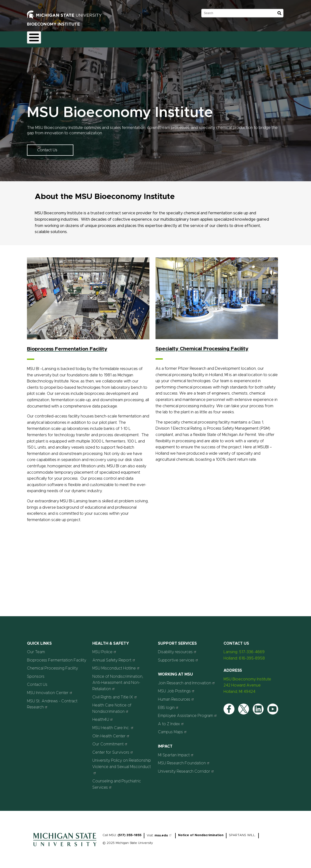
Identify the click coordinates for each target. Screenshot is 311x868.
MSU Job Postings (177, 688)
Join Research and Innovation (187, 680)
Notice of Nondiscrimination (201, 833)
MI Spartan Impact (176, 752)
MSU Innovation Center (50, 690)
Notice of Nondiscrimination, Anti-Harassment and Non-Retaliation (118, 680)
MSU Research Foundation (184, 760)
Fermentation (62, 38)
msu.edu (164, 833)
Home (37, 38)
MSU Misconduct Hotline (117, 665)
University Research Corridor (186, 768)
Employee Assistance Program (188, 713)
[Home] (65, 845)
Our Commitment (110, 741)
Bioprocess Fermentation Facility (57, 657)
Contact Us (184, 38)
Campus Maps (173, 729)
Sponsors (158, 38)
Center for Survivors (113, 749)
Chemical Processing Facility (52, 666)
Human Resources (177, 696)
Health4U (103, 717)
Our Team (134, 38)
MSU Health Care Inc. (113, 725)
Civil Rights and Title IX (115, 694)
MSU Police (105, 649)
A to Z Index (171, 721)
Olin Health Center (111, 733)
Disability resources (178, 649)
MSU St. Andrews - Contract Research (52, 701)
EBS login (169, 705)
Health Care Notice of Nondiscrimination (112, 706)
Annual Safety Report (114, 657)
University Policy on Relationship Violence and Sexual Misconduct (122, 764)
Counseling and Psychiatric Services (117, 782)
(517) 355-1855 (130, 833)
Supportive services (179, 657)
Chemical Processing (99, 38)
